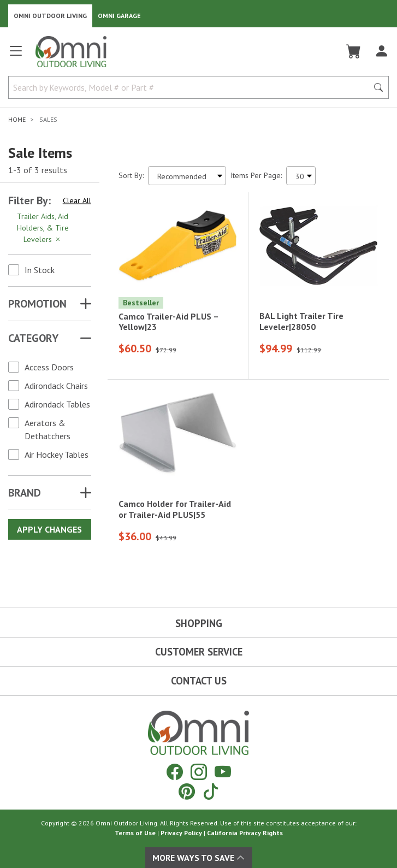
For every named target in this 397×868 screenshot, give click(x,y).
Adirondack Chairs (56, 386)
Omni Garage (119, 16)
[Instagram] (199, 772)
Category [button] (33, 338)
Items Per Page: (256, 175)
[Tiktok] (211, 791)
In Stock (40, 270)
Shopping (199, 623)
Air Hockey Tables (57, 454)
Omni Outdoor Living (50, 16)
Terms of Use (135, 833)
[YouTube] (223, 772)
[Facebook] (175, 772)
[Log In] (381, 51)
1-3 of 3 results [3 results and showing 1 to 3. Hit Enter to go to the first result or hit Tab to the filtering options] (38, 170)
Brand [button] (25, 493)
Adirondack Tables (57, 404)
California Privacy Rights (245, 833)
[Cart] (354, 51)
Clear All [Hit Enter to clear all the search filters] (77, 200)
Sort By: (131, 175)
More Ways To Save (199, 858)
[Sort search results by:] (187, 176)
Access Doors (49, 367)
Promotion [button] (37, 304)
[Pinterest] (187, 791)
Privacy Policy (181, 833)
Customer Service (199, 652)
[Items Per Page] (301, 176)
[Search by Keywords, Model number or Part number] (191, 87)
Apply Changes (49, 529)
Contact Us (199, 681)
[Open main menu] (16, 55)
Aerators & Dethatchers (48, 429)
